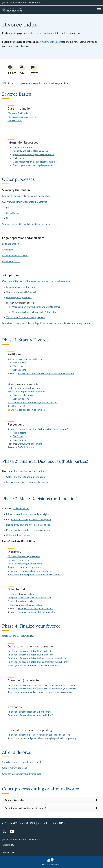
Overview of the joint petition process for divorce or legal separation (37, 281)
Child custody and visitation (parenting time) (35, 162)
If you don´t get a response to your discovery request (34, 575)
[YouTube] (12, 832)
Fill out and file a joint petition (21, 287)
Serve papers (19, 440)
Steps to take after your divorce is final (21, 762)
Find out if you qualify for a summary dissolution (26, 196)
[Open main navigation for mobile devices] (99, 10)
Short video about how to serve (28, 410)
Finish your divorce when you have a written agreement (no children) (42, 685)
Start (9, 208)
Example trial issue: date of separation (37, 612)
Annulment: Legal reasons (15, 255)
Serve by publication (23, 395)
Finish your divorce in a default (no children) (29, 651)
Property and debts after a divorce (30, 151)
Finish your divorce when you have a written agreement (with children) (42, 689)
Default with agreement (30, 444)
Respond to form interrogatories (24, 567)
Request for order (14, 800)
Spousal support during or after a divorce (33, 154)
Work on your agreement (19, 297)
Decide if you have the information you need (28, 525)
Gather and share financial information (25, 477)
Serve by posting (21, 399)
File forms (18, 436)
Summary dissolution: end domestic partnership (26, 224)
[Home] (49, 10)
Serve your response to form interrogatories (30, 571)
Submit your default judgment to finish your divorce (33, 666)
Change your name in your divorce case (22, 774)
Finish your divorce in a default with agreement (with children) (38, 662)
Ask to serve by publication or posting (26, 392)
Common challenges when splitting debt (31, 519)
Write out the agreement (19, 535)
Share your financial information (22, 292)
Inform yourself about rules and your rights (28, 514)
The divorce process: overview (23, 117)
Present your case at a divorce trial (25, 605)
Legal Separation (11, 244)
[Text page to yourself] (34, 70)
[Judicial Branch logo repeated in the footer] (51, 839)
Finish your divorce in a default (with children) (30, 655)
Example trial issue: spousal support (36, 608)
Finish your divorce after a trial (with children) (30, 715)
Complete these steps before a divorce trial (29, 598)
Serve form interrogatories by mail (25, 564)
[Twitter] (4, 832)
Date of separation (22, 147)
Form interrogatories (18, 560)
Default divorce (26, 447)
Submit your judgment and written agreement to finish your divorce (41, 692)
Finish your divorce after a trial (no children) (29, 712)
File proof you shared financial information (27, 482)
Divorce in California (18, 113)
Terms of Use (8, 852)
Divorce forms (15, 120)
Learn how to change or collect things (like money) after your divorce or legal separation (46, 323)
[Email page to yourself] (23, 70)
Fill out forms (13, 213)
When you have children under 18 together (36, 307)
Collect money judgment (15, 768)
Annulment (8, 250)
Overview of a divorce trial (21, 594)
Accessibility (8, 845)
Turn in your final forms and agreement (26, 317)
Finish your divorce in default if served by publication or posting (39, 735)
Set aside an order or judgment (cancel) (25, 808)
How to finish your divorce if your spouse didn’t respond (46, 374)
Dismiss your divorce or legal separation (33, 165)
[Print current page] (10, 70)
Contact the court (52, 42)
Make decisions (21, 508)
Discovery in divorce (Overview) (24, 556)
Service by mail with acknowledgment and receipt (32, 403)
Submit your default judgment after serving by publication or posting (42, 738)
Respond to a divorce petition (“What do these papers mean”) (38, 429)
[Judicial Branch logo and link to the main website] (51, 3)
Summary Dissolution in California (30, 202)
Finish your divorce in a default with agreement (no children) (37, 658)
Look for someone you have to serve (26, 388)
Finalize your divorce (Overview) (18, 636)
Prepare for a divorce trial (21, 601)
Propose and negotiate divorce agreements (28, 530)
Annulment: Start (11, 261)
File (8, 218)
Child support (20, 158)
